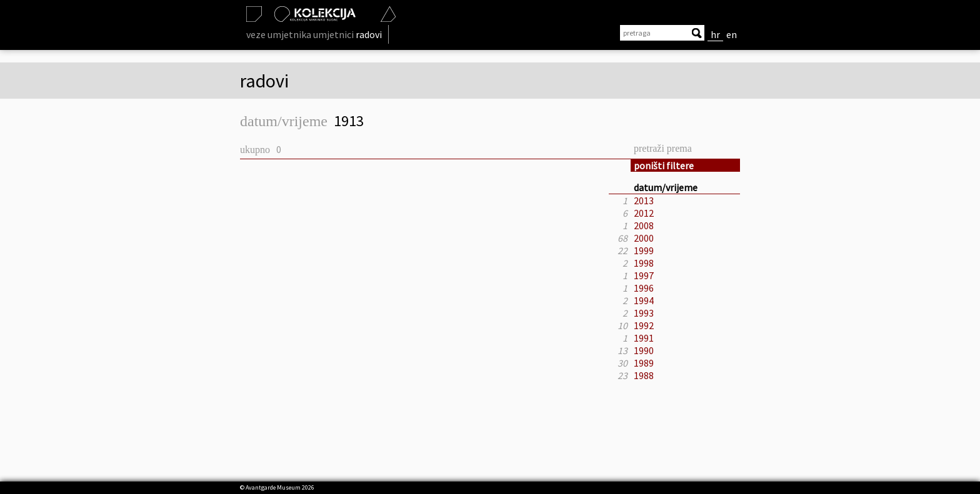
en (732, 34)
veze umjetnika (279, 34)
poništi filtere (664, 165)
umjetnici (333, 34)
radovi (369, 34)
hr (715, 34)
